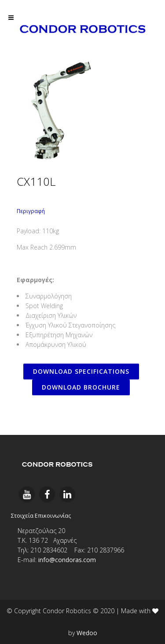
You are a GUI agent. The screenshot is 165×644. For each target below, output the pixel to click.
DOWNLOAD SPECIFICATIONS (81, 371)
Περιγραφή (31, 211)
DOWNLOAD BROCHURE (81, 387)
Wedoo (87, 633)
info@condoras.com (67, 560)
